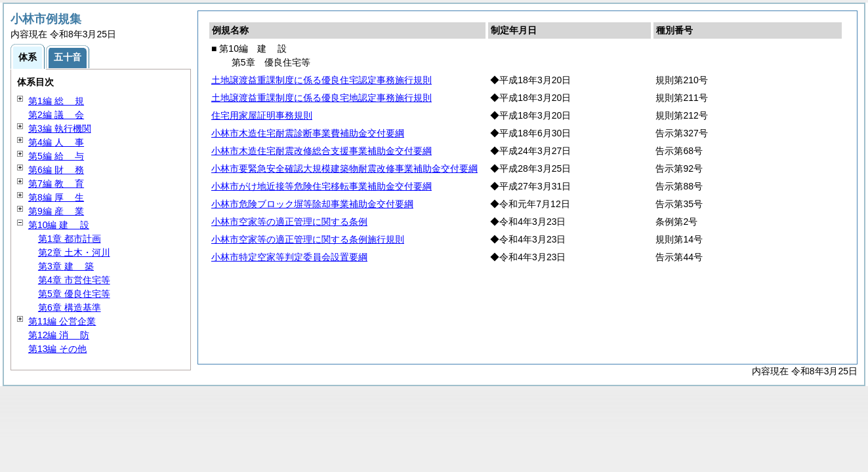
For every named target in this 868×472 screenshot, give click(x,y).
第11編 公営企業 (62, 321)
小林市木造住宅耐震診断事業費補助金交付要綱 (308, 133)
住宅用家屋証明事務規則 (262, 115)
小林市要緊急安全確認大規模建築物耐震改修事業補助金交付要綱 (344, 168)
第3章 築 (66, 266)
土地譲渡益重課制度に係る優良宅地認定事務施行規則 (321, 98)
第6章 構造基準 (70, 307)
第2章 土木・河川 (74, 252)
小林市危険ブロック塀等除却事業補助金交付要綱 (312, 204)
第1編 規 (56, 101)
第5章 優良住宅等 (74, 294)
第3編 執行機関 (60, 128)
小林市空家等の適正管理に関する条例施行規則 (308, 239)
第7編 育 (56, 184)
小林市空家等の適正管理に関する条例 (289, 222)
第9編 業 (56, 211)
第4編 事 (56, 142)
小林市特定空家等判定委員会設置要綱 (289, 257)
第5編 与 (56, 156)
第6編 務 (56, 170)
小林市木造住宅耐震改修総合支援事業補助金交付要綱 (321, 151)
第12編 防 (59, 335)
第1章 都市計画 (70, 239)
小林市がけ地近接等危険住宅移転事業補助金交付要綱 (321, 186)
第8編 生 (56, 197)
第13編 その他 (57, 349)
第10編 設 (59, 225)
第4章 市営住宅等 (74, 280)
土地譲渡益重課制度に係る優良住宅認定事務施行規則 (321, 80)
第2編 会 (56, 115)
